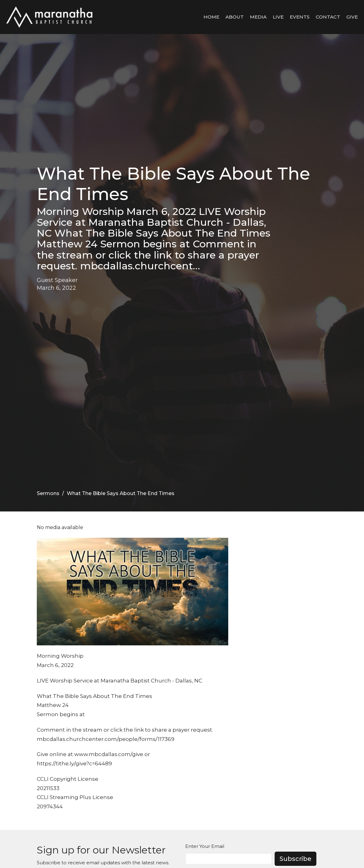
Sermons (48, 493)
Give (352, 17)
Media (258, 17)
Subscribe (295, 859)
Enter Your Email (205, 846)
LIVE (278, 17)
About (235, 17)
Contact (328, 17)
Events (300, 17)
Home (211, 17)
